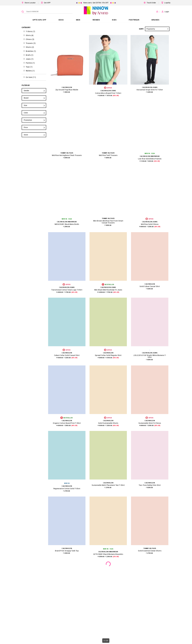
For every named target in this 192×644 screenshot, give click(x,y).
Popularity (158, 29)
